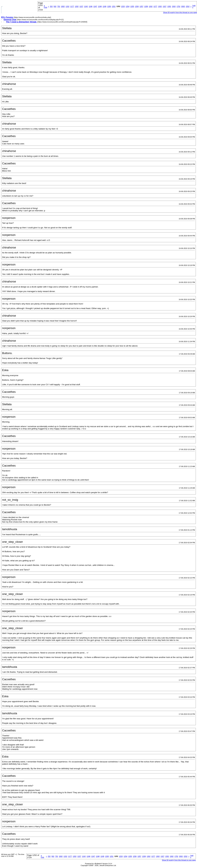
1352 (169, 6)
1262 (151, 6)
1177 (72, 6)
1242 (86, 6)
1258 (146, 6)
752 (59, 6)
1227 (81, 6)
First (45, 6)
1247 (95, 6)
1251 (114, 6)
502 (55, 6)
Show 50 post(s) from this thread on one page (180, 12)
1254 (128, 6)
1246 (91, 6)
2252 (188, 6)
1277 (155, 6)
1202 (77, 6)
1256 (137, 6)
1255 (132, 6)
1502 (174, 6)
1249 (104, 6)
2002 (183, 6)
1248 (100, 6)
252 (51, 6)
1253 (123, 6)
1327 (165, 6)
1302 (160, 6)
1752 (178, 6)
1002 (63, 6)
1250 (109, 6)
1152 (67, 6)
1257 (141, 6)
